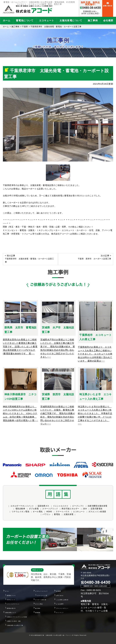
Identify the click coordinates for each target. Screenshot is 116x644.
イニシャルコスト (61, 506)
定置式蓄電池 (96, 509)
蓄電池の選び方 (11, 608)
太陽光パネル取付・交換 (14, 621)
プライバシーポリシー (62, 608)
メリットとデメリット (13, 604)
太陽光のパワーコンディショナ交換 (17, 617)
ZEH (85, 509)
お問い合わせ (60, 596)
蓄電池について (25, 20)
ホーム (7, 20)
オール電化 (38, 512)
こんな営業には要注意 (62, 600)
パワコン (46, 514)
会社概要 (58, 591)
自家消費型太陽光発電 (97, 506)
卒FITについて (11, 600)
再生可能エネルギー (70, 509)
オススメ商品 (39, 604)
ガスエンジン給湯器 (97, 512)
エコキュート (47, 20)
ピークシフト (78, 506)
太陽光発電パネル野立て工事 (15, 625)
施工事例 (93, 20)
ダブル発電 (34, 509)
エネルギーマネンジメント (22, 506)
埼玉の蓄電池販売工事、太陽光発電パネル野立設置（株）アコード (51, 635)
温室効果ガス (43, 506)
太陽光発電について (71, 20)
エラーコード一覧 (42, 596)
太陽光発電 (69, 514)
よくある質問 (60, 604)
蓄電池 (57, 514)
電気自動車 (20, 509)
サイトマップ (60, 613)
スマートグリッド (50, 509)
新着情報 (38, 613)
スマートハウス (63, 512)
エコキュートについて (41, 591)
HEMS (49, 512)
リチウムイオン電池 (20, 512)
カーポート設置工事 (41, 600)
